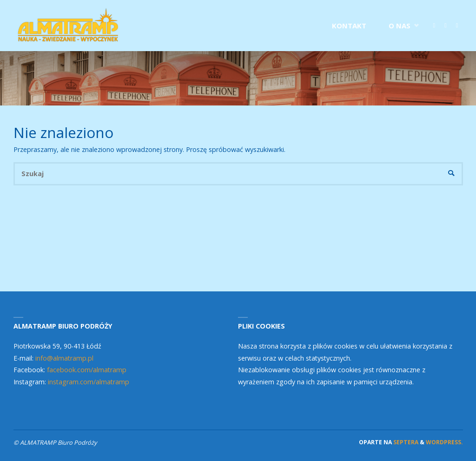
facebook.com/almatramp (87, 370)
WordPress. (444, 442)
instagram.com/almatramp (89, 382)
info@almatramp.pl (64, 358)
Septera (405, 442)
